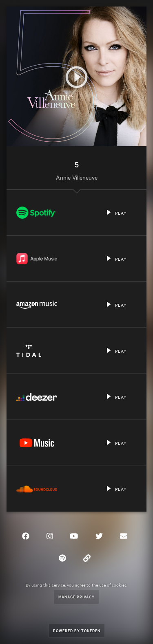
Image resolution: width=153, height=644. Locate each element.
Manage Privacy (76, 597)
